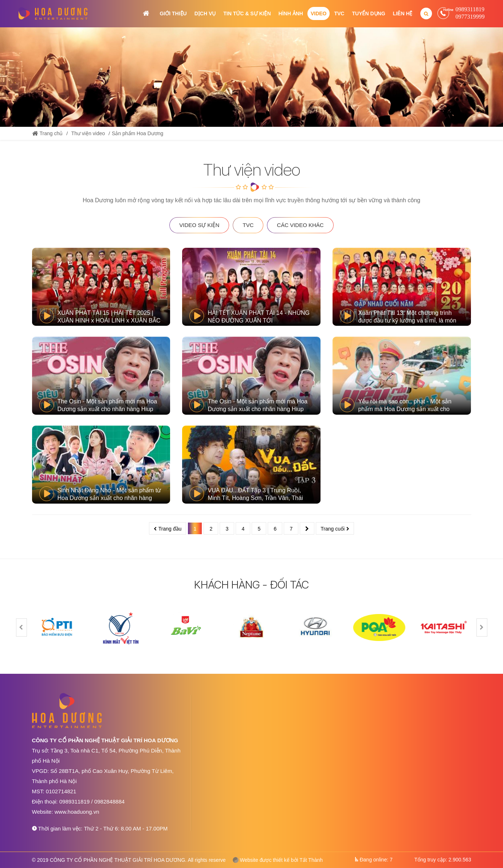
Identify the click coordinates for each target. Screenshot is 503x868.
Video (319, 13)
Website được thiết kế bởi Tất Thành (278, 860)
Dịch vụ (205, 13)
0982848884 (109, 801)
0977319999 (470, 17)
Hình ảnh (291, 13)
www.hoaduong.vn (77, 812)
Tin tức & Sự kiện (247, 13)
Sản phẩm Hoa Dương (137, 133)
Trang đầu (170, 529)
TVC (339, 13)
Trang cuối (333, 529)
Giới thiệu (173, 13)
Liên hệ (403, 13)
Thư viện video (88, 133)
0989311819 (470, 9)
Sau (307, 528)
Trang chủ (146, 13)
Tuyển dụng (368, 13)
